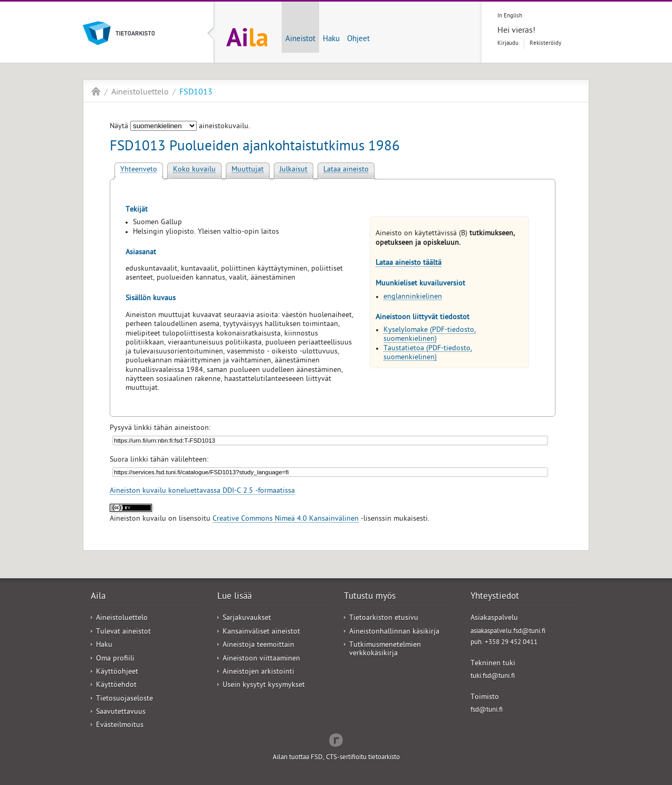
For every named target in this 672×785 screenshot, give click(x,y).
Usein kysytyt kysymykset (264, 686)
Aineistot (300, 40)
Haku (331, 40)
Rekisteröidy (545, 44)
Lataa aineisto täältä (409, 264)
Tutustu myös (370, 597)
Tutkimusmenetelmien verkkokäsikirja (385, 649)
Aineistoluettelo (140, 93)
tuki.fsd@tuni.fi (493, 677)
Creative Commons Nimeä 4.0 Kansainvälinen (286, 519)
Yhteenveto (139, 170)
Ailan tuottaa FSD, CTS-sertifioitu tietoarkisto (336, 758)
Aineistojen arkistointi (258, 672)
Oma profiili (115, 659)
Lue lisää (234, 597)
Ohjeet (358, 40)
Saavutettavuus (121, 712)
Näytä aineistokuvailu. (180, 127)
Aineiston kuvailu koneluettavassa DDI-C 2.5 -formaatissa (202, 491)
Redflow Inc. (336, 739)
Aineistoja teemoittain (258, 645)
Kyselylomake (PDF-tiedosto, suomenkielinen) (430, 335)
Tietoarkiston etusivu (384, 619)
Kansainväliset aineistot (261, 632)
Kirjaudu (508, 44)
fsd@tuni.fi (487, 710)
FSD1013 (196, 93)
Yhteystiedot (495, 597)
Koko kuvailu (194, 170)
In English (510, 16)
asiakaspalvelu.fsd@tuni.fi (508, 632)
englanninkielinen (413, 297)
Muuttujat (248, 170)
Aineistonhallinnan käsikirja (394, 632)
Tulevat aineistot (123, 632)
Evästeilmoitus (120, 726)
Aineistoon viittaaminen (261, 659)
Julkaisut (294, 170)
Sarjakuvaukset (247, 619)
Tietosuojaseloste (124, 699)
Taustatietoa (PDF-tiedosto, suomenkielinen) (428, 353)
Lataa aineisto (346, 170)
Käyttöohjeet (117, 672)
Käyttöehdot (116, 686)
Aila (96, 91)
